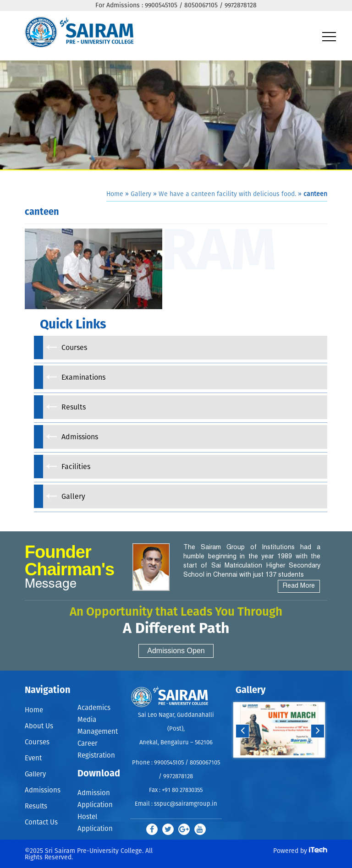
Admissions (43, 790)
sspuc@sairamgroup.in (186, 804)
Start (278, 767)
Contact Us (41, 822)
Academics (94, 708)
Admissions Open (176, 651)
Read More (299, 586)
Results (36, 806)
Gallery (141, 194)
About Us (39, 726)
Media (87, 720)
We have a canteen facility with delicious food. (227, 194)
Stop (285, 767)
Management (98, 732)
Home (115, 194)
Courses (37, 742)
